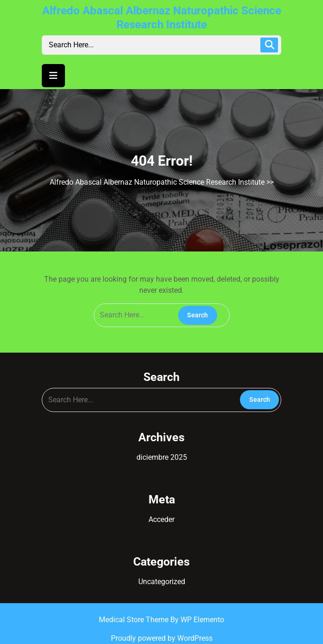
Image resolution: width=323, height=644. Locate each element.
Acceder (161, 519)
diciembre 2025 (162, 457)
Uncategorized (162, 582)
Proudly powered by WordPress (162, 638)
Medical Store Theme (135, 620)
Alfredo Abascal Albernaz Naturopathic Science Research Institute (157, 182)
